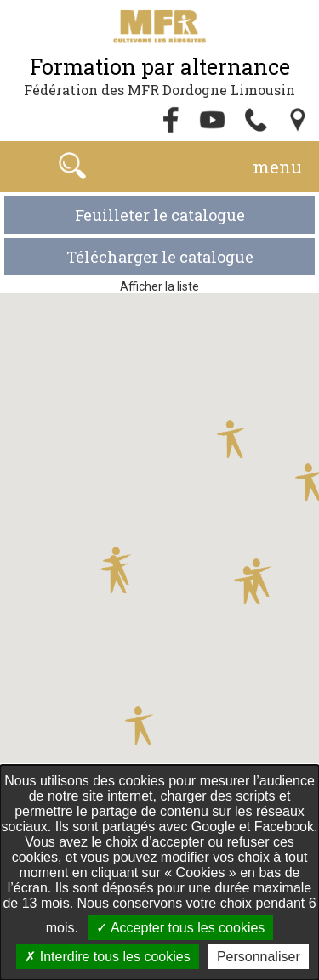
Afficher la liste (159, 286)
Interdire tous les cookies (107, 957)
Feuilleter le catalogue (160, 215)
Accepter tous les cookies (180, 928)
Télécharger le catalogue (160, 257)
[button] (116, 572)
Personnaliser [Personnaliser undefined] (259, 957)
